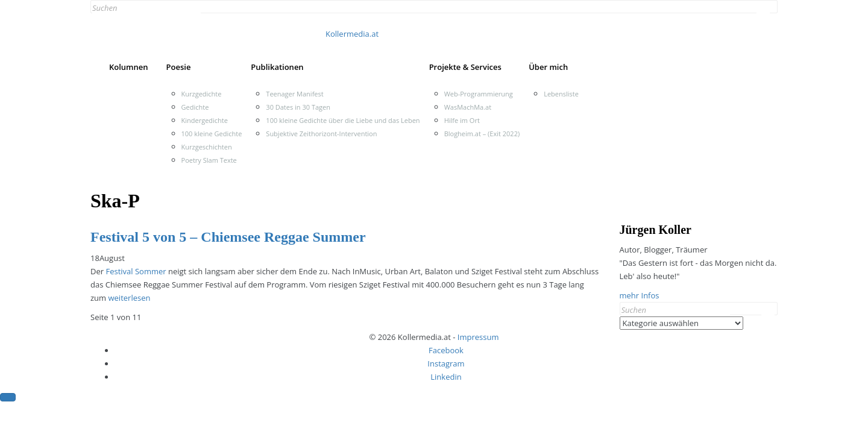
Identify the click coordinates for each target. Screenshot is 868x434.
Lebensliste (561, 94)
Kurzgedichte (202, 94)
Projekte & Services (465, 67)
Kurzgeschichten (207, 147)
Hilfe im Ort (462, 120)
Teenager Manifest (294, 94)
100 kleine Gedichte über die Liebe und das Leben (343, 120)
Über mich (548, 67)
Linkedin (446, 377)
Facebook (446, 350)
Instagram (446, 363)
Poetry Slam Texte (209, 160)
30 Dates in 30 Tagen (298, 107)
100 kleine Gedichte (212, 134)
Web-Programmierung (479, 94)
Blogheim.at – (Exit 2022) (482, 134)
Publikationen (277, 67)
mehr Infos (640, 295)
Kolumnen (129, 67)
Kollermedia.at (352, 34)
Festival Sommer (137, 271)
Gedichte (195, 107)
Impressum (478, 337)
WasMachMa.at (468, 107)
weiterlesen (129, 298)
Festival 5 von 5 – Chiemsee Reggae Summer (228, 237)
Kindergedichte (205, 120)
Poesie (179, 67)
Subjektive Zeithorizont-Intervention (321, 134)
